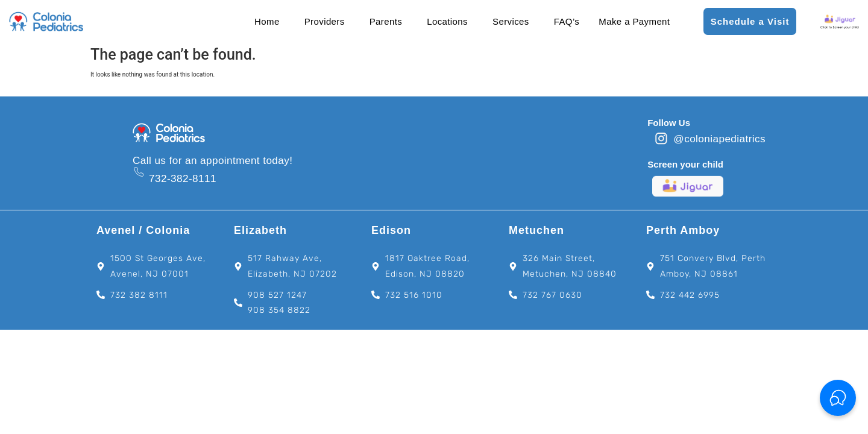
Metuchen (536, 230)
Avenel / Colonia (143, 230)
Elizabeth (260, 230)
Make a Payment (634, 21)
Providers (325, 21)
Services (511, 21)
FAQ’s (567, 21)
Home (267, 21)
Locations (447, 21)
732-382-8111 (183, 178)
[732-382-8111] (139, 172)
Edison (391, 230)
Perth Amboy (683, 230)
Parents (386, 21)
